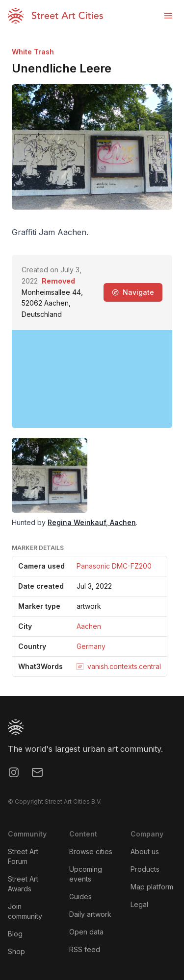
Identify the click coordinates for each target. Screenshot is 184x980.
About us (145, 851)
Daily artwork (90, 914)
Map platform (152, 887)
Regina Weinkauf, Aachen (92, 522)
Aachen (89, 626)
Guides (80, 896)
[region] (92, 379)
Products (145, 869)
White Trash (33, 52)
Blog (15, 934)
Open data (86, 932)
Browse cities (91, 851)
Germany (91, 646)
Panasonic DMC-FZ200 (114, 566)
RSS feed (85, 949)
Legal (139, 904)
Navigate (133, 292)
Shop (16, 951)
